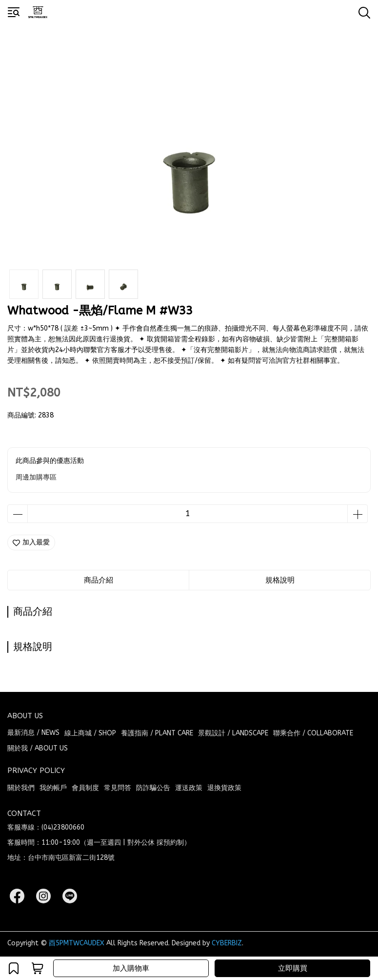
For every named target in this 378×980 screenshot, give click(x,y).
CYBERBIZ (227, 943)
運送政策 (189, 788)
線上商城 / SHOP (90, 733)
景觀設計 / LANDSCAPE (233, 733)
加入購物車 (131, 968)
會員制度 (85, 788)
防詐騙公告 (153, 788)
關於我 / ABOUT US (38, 748)
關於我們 (21, 788)
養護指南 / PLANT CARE (157, 733)
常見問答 (118, 788)
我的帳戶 (53, 788)
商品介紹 (99, 580)
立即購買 (293, 968)
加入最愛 (31, 542)
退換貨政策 (224, 788)
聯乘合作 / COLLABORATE (313, 733)
